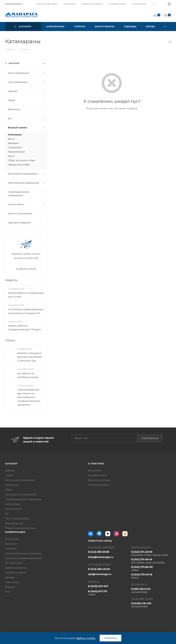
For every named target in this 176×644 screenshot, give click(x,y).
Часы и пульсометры (17, 518)
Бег (7, 514)
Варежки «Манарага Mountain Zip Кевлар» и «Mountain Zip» (30, 357)
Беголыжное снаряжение (20, 480)
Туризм (9, 475)
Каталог (11, 464)
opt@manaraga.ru (100, 574)
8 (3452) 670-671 (98, 586)
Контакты (11, 548)
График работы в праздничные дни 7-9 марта (25, 327)
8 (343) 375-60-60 (151, 569)
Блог (8, 592)
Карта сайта (12, 582)
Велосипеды (12, 504)
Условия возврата (98, 485)
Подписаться (150, 438)
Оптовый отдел (14, 563)
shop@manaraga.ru (101, 557)
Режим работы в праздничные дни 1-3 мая (26, 295)
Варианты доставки (100, 480)
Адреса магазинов (16, 568)
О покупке (96, 464)
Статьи (10, 340)
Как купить (94, 470)
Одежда (10, 470)
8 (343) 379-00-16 (151, 576)
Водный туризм (14, 523)
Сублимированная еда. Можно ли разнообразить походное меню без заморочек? (29, 397)
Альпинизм (12, 485)
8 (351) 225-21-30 (151, 590)
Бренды (10, 577)
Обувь (9, 490)
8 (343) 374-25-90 (151, 553)
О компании (12, 539)
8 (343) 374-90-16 (151, 561)
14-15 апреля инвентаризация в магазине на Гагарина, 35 (26, 311)
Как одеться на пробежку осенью (28, 375)
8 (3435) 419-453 (151, 605)
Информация (15, 532)
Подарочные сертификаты (21, 528)
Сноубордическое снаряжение (23, 499)
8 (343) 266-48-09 (99, 569)
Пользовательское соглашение (23, 553)
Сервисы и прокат (16, 572)
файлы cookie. (86, 638)
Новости (11, 280)
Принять (111, 638)
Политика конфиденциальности (24, 558)
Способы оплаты (98, 475)
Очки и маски (13, 509)
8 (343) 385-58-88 (99, 552)
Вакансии (11, 544)
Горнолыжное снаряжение (21, 494)
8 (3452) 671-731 (108, 593)
